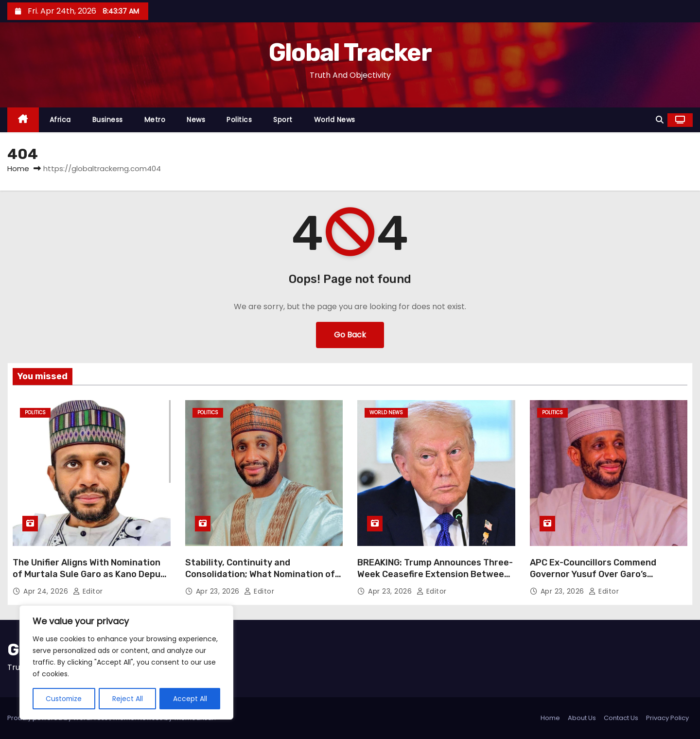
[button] (660, 120)
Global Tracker (350, 53)
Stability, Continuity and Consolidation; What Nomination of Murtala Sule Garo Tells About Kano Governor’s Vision (260, 580)
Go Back (350, 335)
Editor (88, 591)
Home (18, 168)
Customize (64, 699)
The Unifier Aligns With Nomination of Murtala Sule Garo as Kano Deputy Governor (91, 574)
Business (108, 120)
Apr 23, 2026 (219, 591)
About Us (582, 718)
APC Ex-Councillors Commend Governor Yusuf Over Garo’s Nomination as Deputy (593, 574)
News (196, 120)
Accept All (190, 699)
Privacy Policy (667, 718)
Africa (60, 120)
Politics (239, 120)
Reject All (128, 699)
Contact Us (621, 718)
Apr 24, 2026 (47, 591)
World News (335, 120)
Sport (283, 120)
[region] (126, 663)
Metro (155, 120)
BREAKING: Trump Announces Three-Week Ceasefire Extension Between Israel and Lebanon (435, 574)
